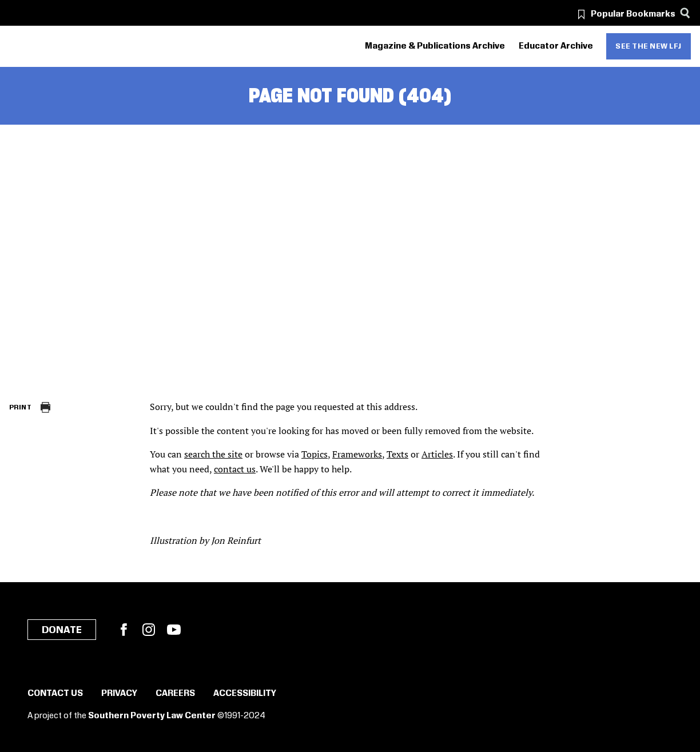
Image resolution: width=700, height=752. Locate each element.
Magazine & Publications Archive (435, 46)
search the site (213, 454)
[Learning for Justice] (74, 47)
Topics (315, 454)
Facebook (124, 630)
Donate (62, 630)
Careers (175, 694)
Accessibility (245, 694)
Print (20, 407)
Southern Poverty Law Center (152, 716)
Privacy (119, 694)
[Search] (685, 13)
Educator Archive (556, 46)
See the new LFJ (649, 46)
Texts (397, 454)
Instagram (149, 630)
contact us (235, 469)
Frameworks (357, 454)
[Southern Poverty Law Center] (19, 47)
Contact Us (55, 694)
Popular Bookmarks (633, 14)
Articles (437, 454)
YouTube (174, 630)
